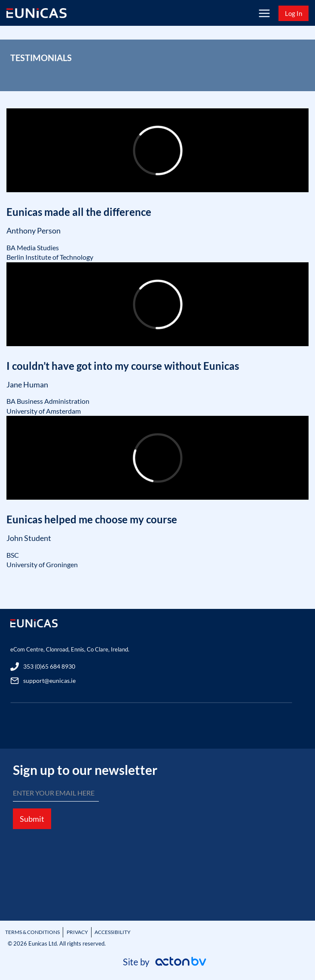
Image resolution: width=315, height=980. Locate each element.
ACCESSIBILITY (113, 932)
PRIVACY (77, 932)
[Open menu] (264, 13)
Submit (32, 819)
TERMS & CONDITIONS (32, 932)
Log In (294, 13)
